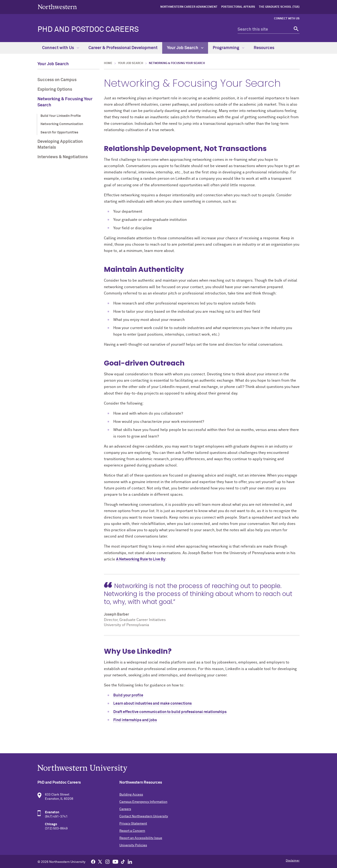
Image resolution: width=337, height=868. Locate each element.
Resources (264, 48)
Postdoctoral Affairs (238, 7)
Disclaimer (293, 861)
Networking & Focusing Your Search (65, 102)
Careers (125, 809)
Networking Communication (62, 124)
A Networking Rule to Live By (141, 559)
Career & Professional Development (123, 48)
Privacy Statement (133, 824)
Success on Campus (57, 80)
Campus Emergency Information (143, 802)
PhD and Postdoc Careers (88, 30)
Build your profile (128, 695)
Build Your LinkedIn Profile (61, 116)
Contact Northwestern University (144, 816)
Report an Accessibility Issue (141, 838)
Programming (229, 48)
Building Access (131, 795)
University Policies (133, 845)
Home (108, 63)
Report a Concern (132, 831)
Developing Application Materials (60, 145)
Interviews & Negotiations (63, 157)
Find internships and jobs (135, 720)
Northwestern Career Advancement (189, 7)
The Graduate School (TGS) (279, 7)
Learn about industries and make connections (152, 703)
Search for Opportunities (59, 133)
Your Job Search (185, 48)
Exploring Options (55, 90)
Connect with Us (287, 19)
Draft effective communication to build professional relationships (170, 712)
